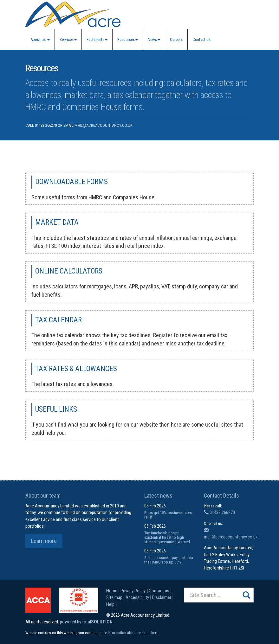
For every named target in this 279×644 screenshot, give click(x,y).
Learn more (44, 541)
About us (40, 39)
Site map (114, 597)
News (154, 39)
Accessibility (137, 597)
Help (110, 604)
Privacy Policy (133, 591)
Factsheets (97, 39)
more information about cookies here (128, 633)
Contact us (201, 39)
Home (112, 591)
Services (68, 39)
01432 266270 (219, 512)
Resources (128, 39)
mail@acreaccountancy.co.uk (104, 125)
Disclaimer (162, 597)
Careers (176, 39)
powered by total (86, 622)
